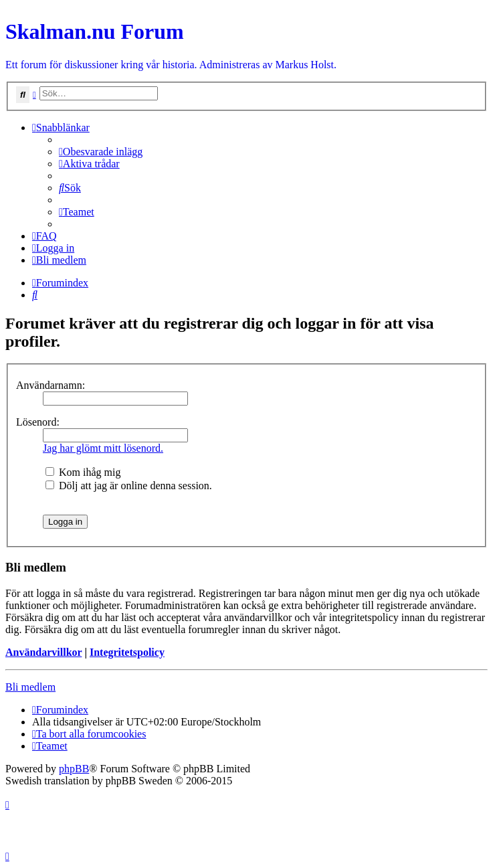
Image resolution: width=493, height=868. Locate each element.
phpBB (74, 769)
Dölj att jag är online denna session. (129, 486)
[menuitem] (101, 152)
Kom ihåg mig (83, 472)
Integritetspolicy (127, 652)
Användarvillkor (43, 652)
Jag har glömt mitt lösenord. (103, 448)
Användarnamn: (51, 385)
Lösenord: (38, 422)
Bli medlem (30, 687)
